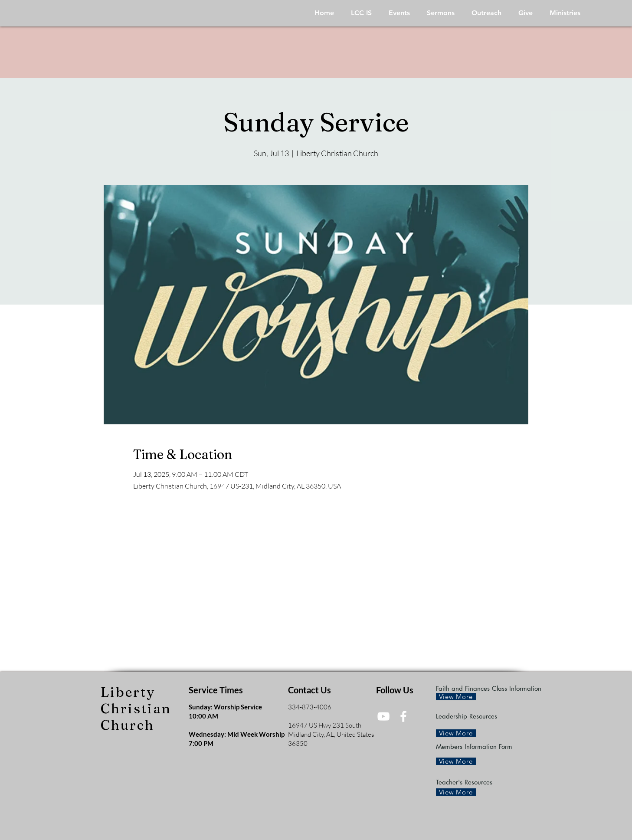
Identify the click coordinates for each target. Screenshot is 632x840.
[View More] (456, 697)
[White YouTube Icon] (383, 716)
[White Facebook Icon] (403, 716)
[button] (362, 13)
